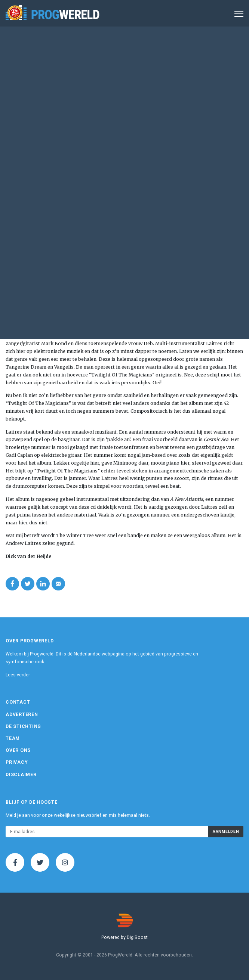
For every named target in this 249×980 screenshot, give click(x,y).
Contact (18, 702)
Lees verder (18, 675)
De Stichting (23, 726)
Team (13, 738)
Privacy (17, 762)
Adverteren (22, 714)
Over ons (18, 750)
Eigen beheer (34, 160)
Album (161, 89)
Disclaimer (21, 775)
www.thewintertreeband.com (56, 166)
